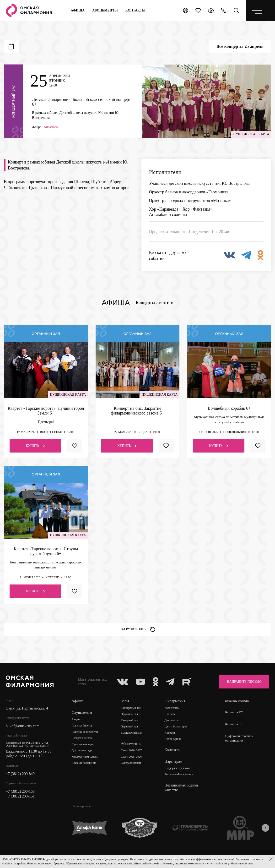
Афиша (78, 10)
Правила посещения (84, 763)
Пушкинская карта (83, 744)
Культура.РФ (234, 712)
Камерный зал (129, 720)
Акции (76, 719)
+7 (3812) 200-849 (20, 774)
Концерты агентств (155, 303)
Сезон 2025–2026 (131, 757)
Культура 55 (234, 724)
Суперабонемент (131, 763)
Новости (170, 733)
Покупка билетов (82, 726)
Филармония (175, 701)
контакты (135, 10)
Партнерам (173, 761)
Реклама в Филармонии (179, 774)
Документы (172, 720)
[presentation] (265, 828)
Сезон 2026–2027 (131, 750)
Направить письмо (244, 682)
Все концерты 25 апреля (240, 46)
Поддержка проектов (177, 768)
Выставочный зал (132, 733)
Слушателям (82, 712)
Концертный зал (131, 708)
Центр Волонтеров (176, 726)
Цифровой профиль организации (239, 738)
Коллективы (172, 708)
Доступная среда (82, 750)
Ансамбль (51, 127)
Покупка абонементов (85, 732)
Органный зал (129, 714)
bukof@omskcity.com (23, 726)
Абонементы (105, 10)
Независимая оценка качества (181, 788)
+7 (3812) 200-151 (20, 796)
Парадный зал (129, 726)
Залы (125, 701)
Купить (35, 446)
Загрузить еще (137, 629)
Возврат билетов (82, 738)
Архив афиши (173, 739)
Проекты (170, 714)
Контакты (173, 750)
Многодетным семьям (85, 757)
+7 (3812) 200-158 (20, 791)
